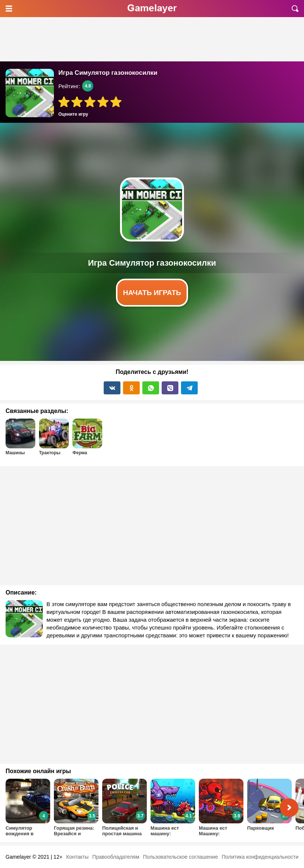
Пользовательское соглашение (181, 857)
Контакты (77, 857)
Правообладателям (116, 857)
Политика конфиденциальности (260, 857)
